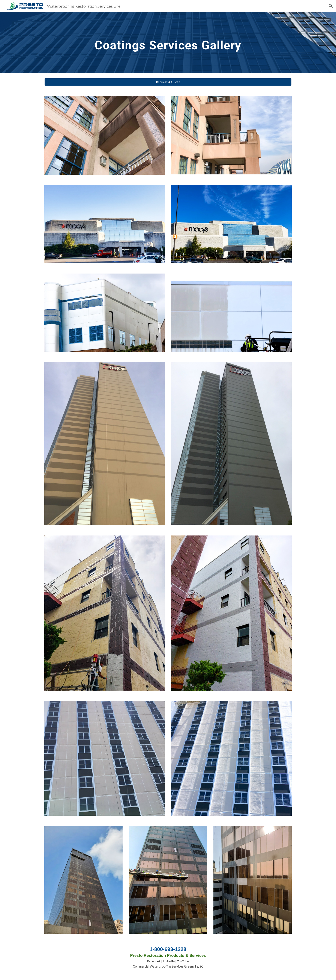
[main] (168, 42)
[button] (331, 6)
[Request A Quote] (168, 82)
